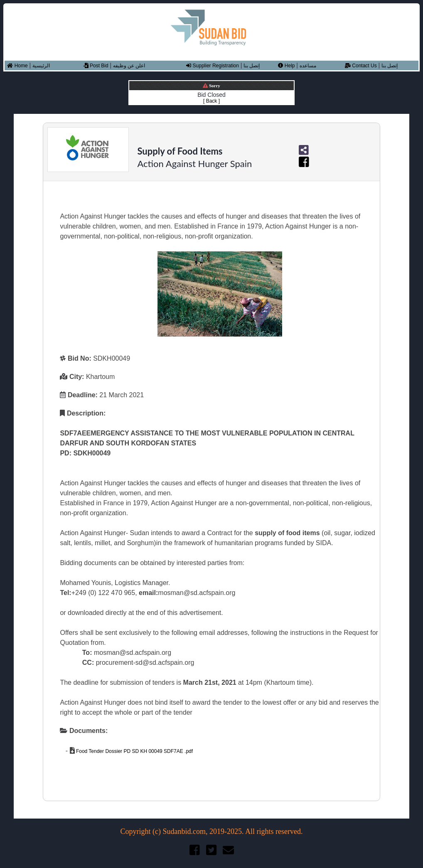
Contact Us (361, 66)
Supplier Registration (213, 66)
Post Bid (96, 66)
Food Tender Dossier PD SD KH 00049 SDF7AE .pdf (134, 751)
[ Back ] (211, 101)
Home (17, 66)
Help (286, 66)
